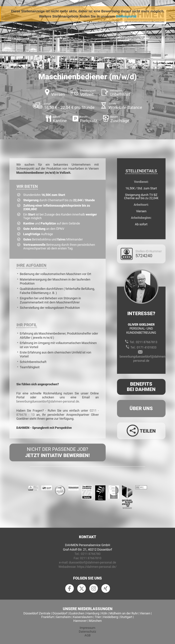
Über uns (141, 408)
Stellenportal (126, 16)
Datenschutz (87, 632)
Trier (98, 617)
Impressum (87, 628)
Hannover (80, 621)
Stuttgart (126, 617)
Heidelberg (111, 617)
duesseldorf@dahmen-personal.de (92, 562)
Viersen (145, 613)
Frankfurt (48, 617)
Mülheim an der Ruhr (124, 613)
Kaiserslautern (83, 617)
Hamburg (93, 613)
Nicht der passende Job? (58, 453)
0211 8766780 (91, 554)
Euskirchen (77, 613)
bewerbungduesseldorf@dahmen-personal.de (48, 401)
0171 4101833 (147, 347)
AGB (87, 635)
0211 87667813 (147, 342)
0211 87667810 (91, 558)
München (95, 621)
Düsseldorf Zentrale (37, 613)
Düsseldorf (60, 613)
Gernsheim (63, 617)
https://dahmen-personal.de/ (97, 567)
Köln (104, 613)
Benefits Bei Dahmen (141, 387)
